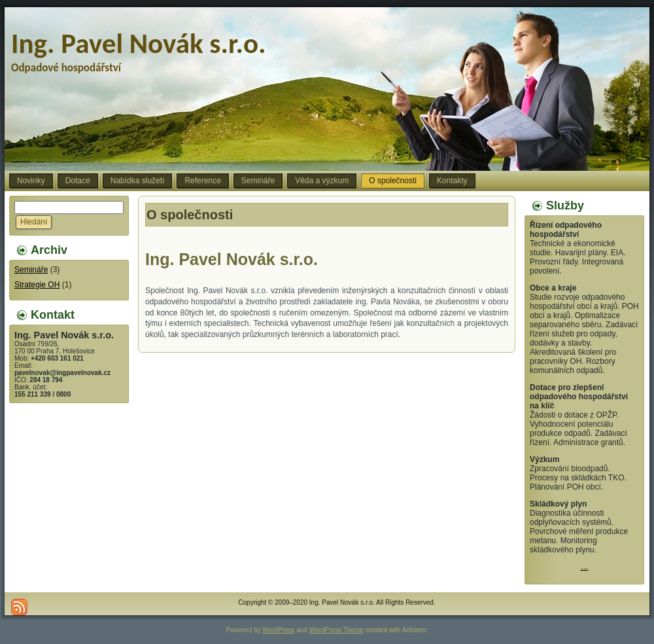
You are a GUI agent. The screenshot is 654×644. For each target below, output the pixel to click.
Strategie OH (37, 285)
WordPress (278, 630)
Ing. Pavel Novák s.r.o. (139, 44)
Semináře (31, 270)
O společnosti (190, 215)
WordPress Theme (336, 630)
